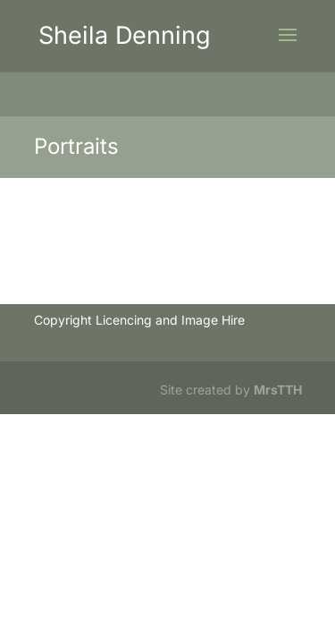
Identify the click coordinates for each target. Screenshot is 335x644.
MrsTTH (278, 390)
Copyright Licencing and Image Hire (139, 320)
